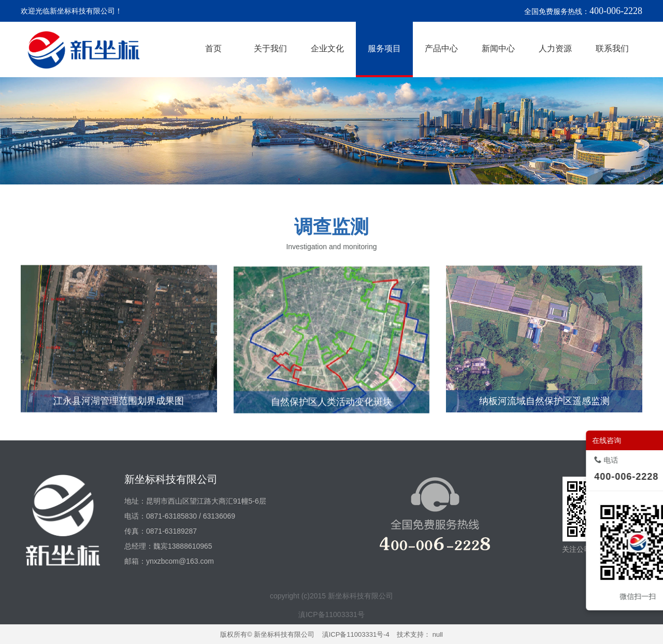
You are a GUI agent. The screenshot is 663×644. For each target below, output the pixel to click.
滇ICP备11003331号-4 (356, 634)
